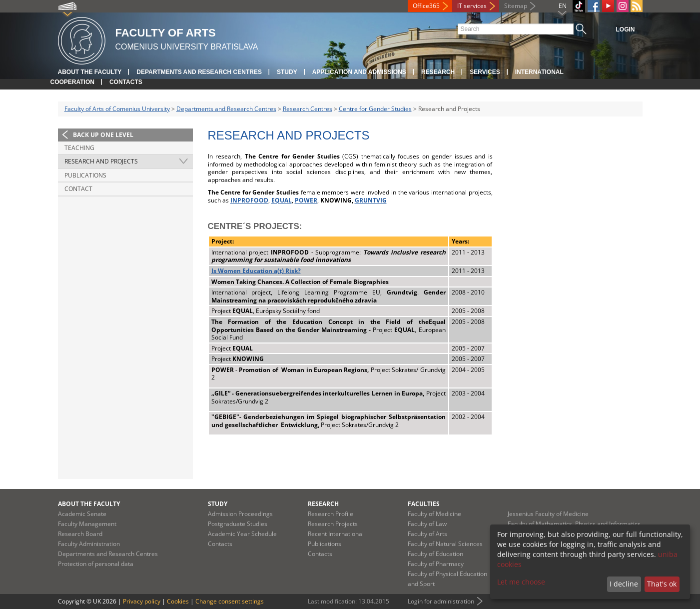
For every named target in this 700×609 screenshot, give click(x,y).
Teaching (79, 148)
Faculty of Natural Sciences (445, 544)
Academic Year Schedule (242, 534)
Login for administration (441, 601)
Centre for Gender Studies (375, 109)
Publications (85, 175)
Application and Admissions (359, 72)
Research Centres (308, 109)
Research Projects (333, 524)
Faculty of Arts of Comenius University (117, 109)
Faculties (424, 504)
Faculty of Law (427, 524)
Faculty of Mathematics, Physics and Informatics (574, 524)
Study (287, 72)
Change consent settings (230, 601)
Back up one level (103, 135)
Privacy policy (142, 601)
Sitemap (516, 6)
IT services (472, 6)
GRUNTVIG (371, 200)
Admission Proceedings (240, 514)
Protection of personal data (96, 564)
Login (626, 29)
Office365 (426, 6)
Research (438, 72)
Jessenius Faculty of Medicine (548, 514)
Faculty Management (87, 524)
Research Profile (331, 514)
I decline (624, 584)
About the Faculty (90, 72)
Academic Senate (82, 514)
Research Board (80, 534)
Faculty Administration (89, 544)
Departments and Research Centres (199, 72)
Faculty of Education (435, 554)
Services (485, 72)
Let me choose (521, 582)
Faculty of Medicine (434, 514)
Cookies (178, 601)
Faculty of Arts (427, 534)
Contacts (126, 82)
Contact (78, 189)
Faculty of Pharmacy (436, 564)
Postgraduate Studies (238, 524)
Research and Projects (101, 161)
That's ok (662, 584)
